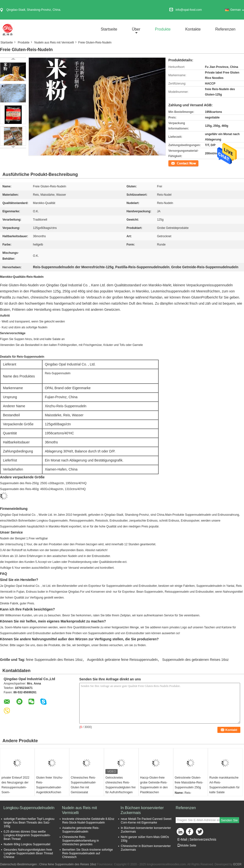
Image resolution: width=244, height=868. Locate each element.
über (136, 29)
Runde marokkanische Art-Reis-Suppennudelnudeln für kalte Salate (224, 785)
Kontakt (173, 163)
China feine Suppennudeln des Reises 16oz (68, 864)
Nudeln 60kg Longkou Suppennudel (27, 844)
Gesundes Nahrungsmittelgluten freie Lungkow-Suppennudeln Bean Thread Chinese (28, 853)
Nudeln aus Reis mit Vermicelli (54, 43)
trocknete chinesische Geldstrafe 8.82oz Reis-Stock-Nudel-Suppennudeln (88, 821)
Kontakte (193, 29)
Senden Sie (229, 820)
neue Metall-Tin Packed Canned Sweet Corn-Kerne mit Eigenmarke (146, 821)
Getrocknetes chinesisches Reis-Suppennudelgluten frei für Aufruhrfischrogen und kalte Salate (120, 787)
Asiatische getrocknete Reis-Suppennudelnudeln (81, 830)
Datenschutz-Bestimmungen (18, 864)
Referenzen (225, 29)
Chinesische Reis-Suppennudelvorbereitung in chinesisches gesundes (81, 841)
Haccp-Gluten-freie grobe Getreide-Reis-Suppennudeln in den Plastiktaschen (154, 785)
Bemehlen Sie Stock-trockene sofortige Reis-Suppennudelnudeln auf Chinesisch (87, 853)
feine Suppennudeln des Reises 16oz (54, 660)
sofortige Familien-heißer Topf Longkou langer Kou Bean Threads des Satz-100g (29, 823)
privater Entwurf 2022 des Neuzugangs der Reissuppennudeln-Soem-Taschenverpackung (15, 787)
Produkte (163, 29)
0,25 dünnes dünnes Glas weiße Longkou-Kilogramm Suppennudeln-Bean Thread (27, 835)
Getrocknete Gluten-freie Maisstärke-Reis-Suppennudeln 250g (189, 782)
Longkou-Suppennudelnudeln (29, 808)
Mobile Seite (187, 846)
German (237, 10)
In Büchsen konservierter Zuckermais (142, 810)
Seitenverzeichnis (203, 839)
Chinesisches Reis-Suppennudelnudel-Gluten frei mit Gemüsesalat (83, 785)
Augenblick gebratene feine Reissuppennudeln (122, 660)
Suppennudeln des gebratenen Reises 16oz (195, 660)
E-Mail (182, 839)
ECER (237, 864)
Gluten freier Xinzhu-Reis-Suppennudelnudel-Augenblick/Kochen (50, 785)
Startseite (109, 29)
